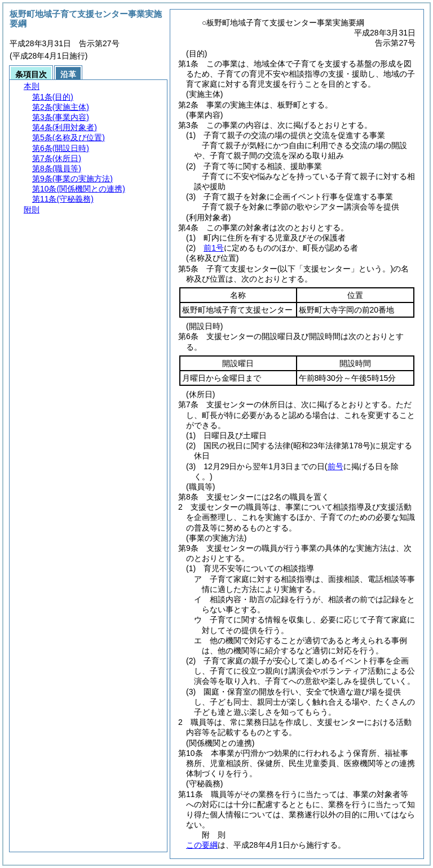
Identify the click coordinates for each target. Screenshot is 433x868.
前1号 (214, 248)
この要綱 (202, 845)
